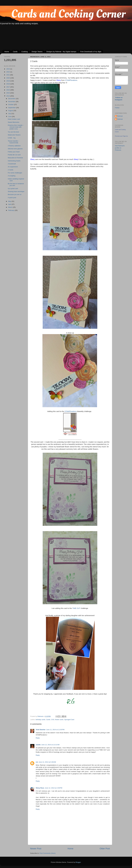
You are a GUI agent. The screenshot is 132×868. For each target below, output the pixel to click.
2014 (8, 96)
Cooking (25, 52)
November (12, 102)
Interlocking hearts (14, 161)
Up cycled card (13, 189)
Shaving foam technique (16, 191)
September (12, 108)
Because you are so (15, 194)
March (11, 207)
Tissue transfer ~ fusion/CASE (14, 142)
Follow (117, 108)
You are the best (13, 132)
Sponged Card (69, 720)
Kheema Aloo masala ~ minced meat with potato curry (16, 127)
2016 (8, 90)
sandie (38, 745)
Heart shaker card (14, 119)
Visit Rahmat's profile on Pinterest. (120, 148)
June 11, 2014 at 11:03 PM (55, 730)
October (11, 105)
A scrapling (12, 176)
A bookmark (12, 164)
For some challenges (15, 173)
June (10, 116)
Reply (38, 738)
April (10, 204)
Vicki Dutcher (41, 730)
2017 (8, 87)
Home (7, 52)
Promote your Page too (121, 136)
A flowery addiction (14, 146)
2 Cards (11, 170)
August (11, 111)
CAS (53, 720)
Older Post (105, 849)
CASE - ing (12, 138)
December (12, 99)
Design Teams (37, 52)
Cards (15, 52)
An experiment (13, 167)
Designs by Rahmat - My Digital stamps (61, 52)
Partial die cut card (14, 155)
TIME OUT (77, 608)
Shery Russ (40, 788)
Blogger (78, 862)
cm (37, 762)
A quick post (12, 198)
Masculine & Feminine (15, 158)
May (10, 201)
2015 (8, 93)
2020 (8, 78)
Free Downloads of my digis (91, 52)
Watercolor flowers (14, 135)
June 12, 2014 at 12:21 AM (50, 745)
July (10, 114)
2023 (8, 69)
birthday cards (40, 720)
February (11, 210)
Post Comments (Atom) (48, 853)
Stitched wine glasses (15, 149)
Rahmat (120, 116)
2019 (8, 81)
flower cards (59, 720)
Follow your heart (14, 152)
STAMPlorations (71, 80)
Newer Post (36, 849)
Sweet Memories (14, 122)
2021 (8, 75)
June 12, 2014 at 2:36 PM (54, 788)
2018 (8, 84)
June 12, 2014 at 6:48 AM (47, 762)
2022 (8, 72)
